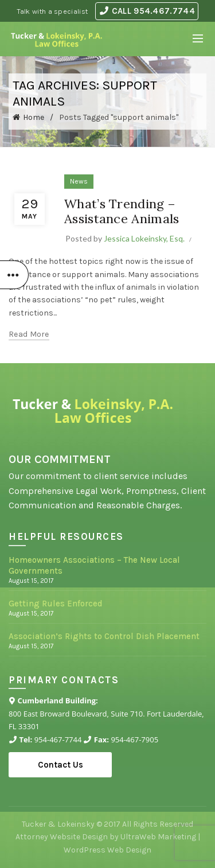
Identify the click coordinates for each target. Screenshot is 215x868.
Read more (29, 334)
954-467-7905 (134, 739)
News (79, 181)
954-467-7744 (58, 739)
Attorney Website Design (62, 837)
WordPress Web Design (107, 850)
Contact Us (60, 765)
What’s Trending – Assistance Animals (122, 211)
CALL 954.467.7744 (147, 11)
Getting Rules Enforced (56, 604)
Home (34, 117)
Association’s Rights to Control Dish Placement (104, 636)
